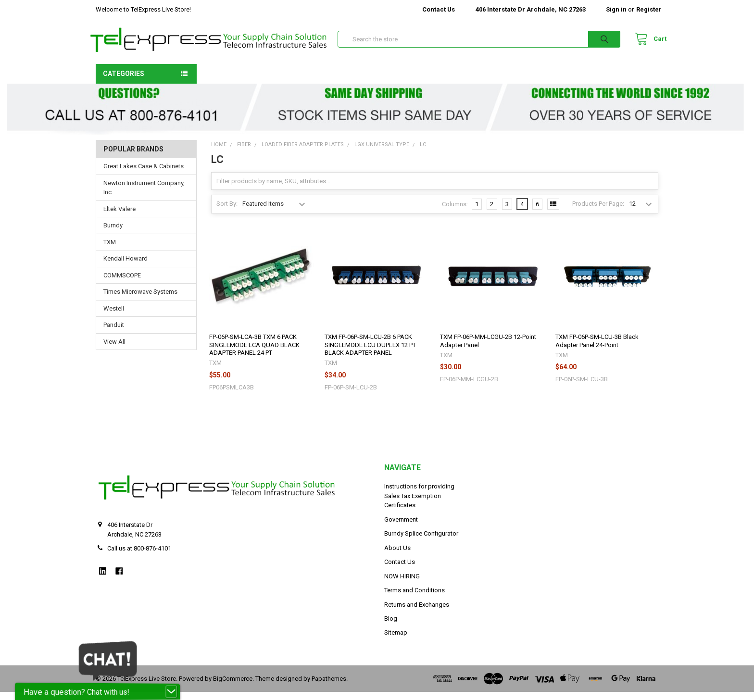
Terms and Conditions (415, 598)
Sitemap (396, 641)
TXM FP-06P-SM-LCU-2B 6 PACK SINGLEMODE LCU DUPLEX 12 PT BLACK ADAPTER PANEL (370, 353)
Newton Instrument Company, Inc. (144, 196)
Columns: (455, 212)
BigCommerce (233, 687)
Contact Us (439, 9)
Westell (114, 317)
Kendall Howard (126, 267)
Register (649, 9)
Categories (124, 81)
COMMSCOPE (122, 283)
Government (401, 527)
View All (114, 350)
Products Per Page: (598, 212)
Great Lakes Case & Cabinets (144, 174)
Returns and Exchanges (417, 612)
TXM (110, 250)
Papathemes (329, 687)
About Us (397, 556)
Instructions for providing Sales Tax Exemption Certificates (419, 504)
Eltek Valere (119, 217)
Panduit (114, 333)
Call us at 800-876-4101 (139, 556)
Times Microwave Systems (140, 300)
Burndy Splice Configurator (421, 542)
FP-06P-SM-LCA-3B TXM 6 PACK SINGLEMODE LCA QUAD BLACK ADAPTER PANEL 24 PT (254, 353)
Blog (391, 627)
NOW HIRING (402, 584)
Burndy (113, 233)
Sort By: (227, 212)
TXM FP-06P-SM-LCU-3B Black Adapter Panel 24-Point (597, 349)
